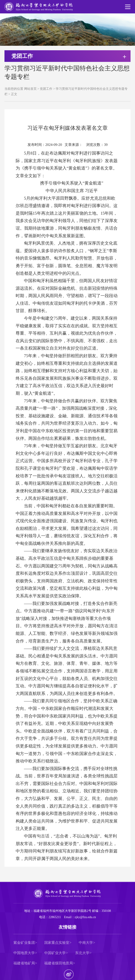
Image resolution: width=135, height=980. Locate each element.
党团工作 (46, 89)
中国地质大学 (24, 953)
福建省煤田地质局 (59, 963)
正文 (14, 94)
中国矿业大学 (55, 953)
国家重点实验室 (57, 943)
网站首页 (30, 89)
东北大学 (82, 953)
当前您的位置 (14, 89)
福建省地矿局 (24, 963)
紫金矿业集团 (24, 943)
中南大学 (86, 943)
